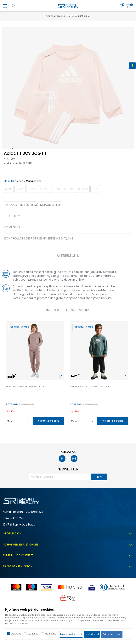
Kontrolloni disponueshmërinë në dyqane (68, 239)
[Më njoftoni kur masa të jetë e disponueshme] (9, 189)
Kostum (9, 159)
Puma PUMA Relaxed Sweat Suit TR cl (26, 386)
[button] (61, 377)
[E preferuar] (122, 6)
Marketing (51, 634)
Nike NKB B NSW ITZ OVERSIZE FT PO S (90, 386)
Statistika (33, 634)
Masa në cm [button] (34, 181)
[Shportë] (128, 6)
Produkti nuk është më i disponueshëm (33, 205)
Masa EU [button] (9, 181)
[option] (68, 94)
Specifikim (68, 216)
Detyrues (16, 634)
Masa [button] (20, 181)
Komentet (68, 227)
